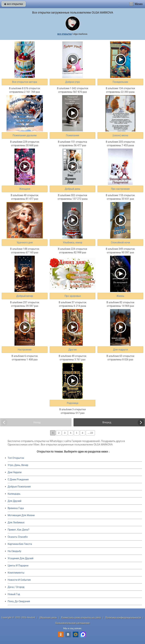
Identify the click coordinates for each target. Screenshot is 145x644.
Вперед (107, 422)
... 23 (90, 433)
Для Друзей (14, 501)
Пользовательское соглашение (72, 623)
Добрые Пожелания (19, 487)
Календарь (14, 494)
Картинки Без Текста (20, 544)
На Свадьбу (14, 551)
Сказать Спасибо (18, 537)
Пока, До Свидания (19, 601)
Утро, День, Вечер (18, 465)
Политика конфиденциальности (123, 617)
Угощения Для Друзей (20, 558)
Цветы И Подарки (18, 566)
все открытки (14, 4)
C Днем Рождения (18, 479)
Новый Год (14, 594)
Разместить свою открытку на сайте (81, 617)
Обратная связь (48, 617)
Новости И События (19, 580)
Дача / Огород (16, 587)
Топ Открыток (16, 458)
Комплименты (16, 573)
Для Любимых (16, 522)
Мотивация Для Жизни (21, 515)
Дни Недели (15, 472)
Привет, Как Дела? (18, 530)
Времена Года (16, 508)
